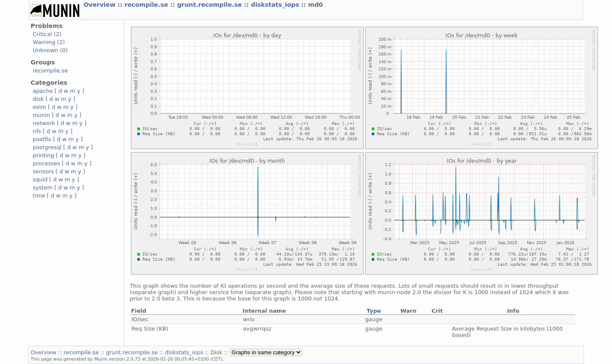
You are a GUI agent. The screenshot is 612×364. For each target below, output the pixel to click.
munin (41, 115)
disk (38, 99)
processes (46, 163)
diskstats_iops (276, 5)
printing (43, 155)
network (44, 123)
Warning (44, 42)
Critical (42, 34)
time (39, 196)
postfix (42, 139)
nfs (37, 131)
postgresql (47, 147)
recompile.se (147, 5)
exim (39, 107)
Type (374, 311)
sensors (43, 171)
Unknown (45, 50)
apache (43, 91)
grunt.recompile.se (211, 5)
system (43, 188)
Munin (101, 359)
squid (40, 179)
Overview (100, 5)
